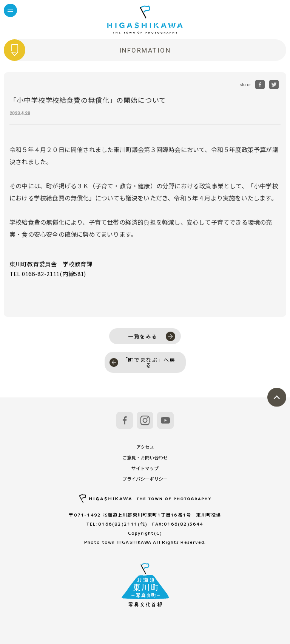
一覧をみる (152, 336)
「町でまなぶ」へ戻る (143, 362)
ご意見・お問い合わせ (145, 457)
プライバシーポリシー (145, 479)
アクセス (145, 447)
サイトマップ (145, 468)
